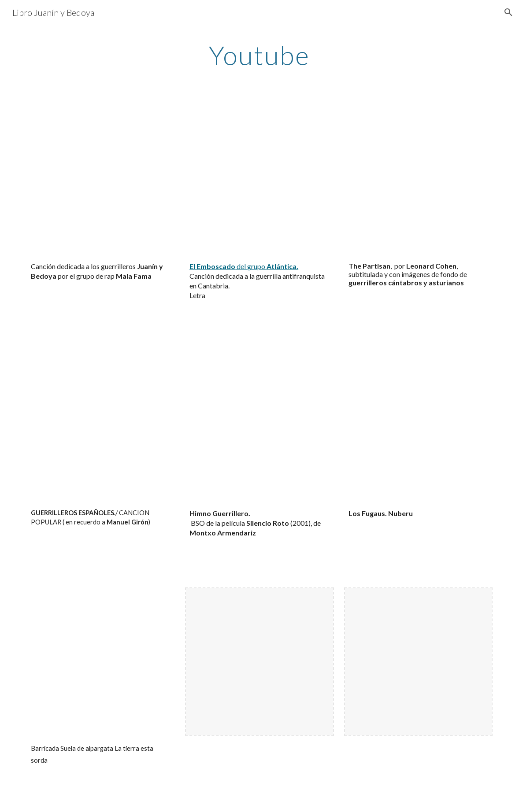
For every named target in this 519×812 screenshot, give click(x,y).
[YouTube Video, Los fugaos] (419, 429)
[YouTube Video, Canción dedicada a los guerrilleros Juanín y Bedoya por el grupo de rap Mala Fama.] (101, 182)
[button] (508, 12)
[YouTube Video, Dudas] (259, 429)
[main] (259, 55)
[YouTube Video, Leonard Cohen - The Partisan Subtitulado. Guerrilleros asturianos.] (419, 182)
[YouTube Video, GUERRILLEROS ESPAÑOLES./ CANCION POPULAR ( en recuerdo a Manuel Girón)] (101, 429)
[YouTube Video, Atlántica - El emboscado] (259, 182)
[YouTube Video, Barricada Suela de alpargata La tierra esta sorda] (101, 662)
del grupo (251, 266)
